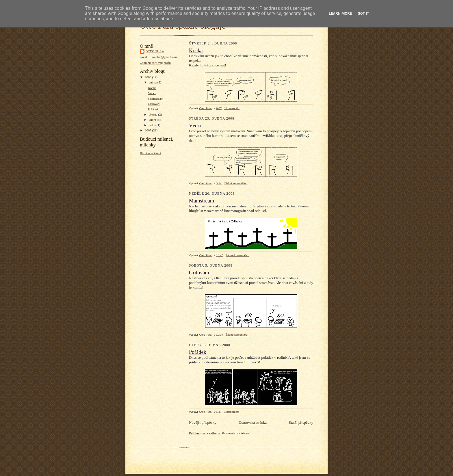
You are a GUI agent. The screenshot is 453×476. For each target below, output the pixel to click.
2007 (148, 130)
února (153, 120)
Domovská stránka (253, 422)
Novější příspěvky (203, 422)
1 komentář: (232, 108)
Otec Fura (155, 51)
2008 (148, 77)
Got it (363, 13)
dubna (153, 82)
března (154, 114)
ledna (153, 125)
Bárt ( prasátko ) (150, 153)
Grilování (154, 104)
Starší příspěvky (301, 422)
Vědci (152, 93)
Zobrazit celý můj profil (155, 63)
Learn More (340, 13)
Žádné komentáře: (236, 183)
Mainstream (156, 98)
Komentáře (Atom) (236, 433)
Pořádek (153, 109)
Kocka (152, 88)
